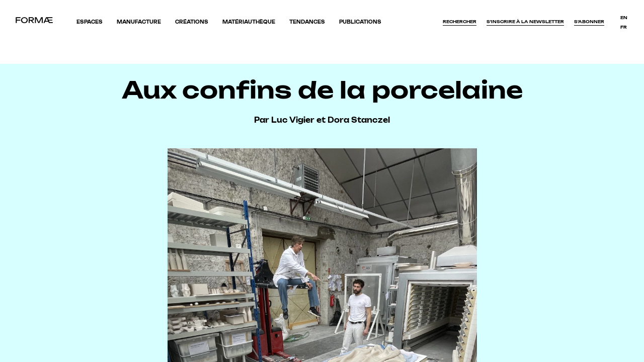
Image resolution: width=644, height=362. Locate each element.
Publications (360, 22)
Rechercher (460, 22)
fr (624, 27)
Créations (192, 22)
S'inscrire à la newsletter (525, 22)
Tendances (307, 22)
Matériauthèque (249, 22)
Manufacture (139, 22)
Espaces (90, 22)
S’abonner (589, 22)
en (624, 18)
